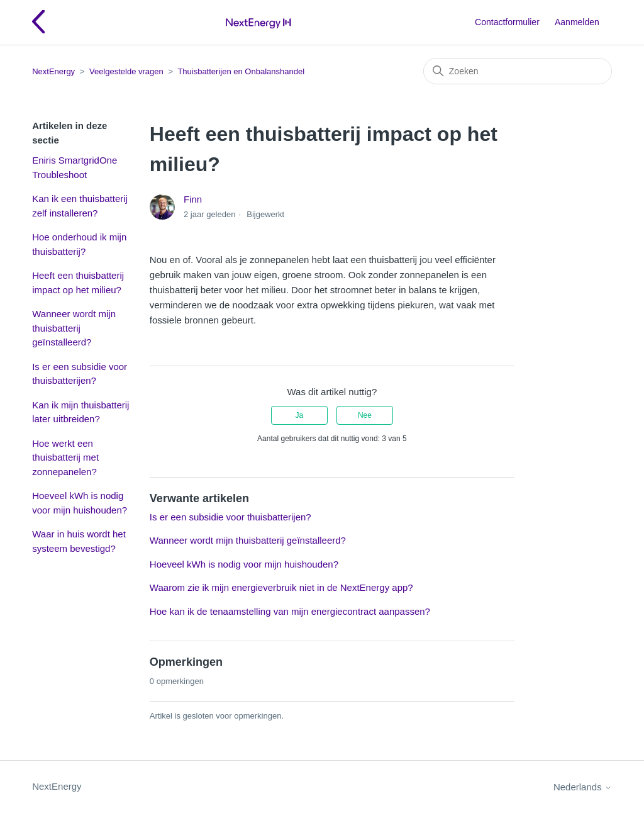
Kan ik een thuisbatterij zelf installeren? (80, 206)
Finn (193, 199)
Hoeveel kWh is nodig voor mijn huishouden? (80, 503)
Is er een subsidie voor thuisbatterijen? (80, 374)
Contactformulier (507, 22)
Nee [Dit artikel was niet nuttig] (365, 415)
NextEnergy (53, 71)
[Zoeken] (518, 71)
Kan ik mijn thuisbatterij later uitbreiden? (80, 412)
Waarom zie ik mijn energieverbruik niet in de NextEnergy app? (281, 587)
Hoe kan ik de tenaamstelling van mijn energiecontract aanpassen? (290, 611)
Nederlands (583, 787)
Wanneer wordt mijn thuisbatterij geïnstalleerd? (74, 328)
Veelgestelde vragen (126, 71)
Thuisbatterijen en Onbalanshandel (241, 71)
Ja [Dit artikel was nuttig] (299, 415)
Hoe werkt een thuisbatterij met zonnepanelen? (65, 457)
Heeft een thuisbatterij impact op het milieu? (78, 283)
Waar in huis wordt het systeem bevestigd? (79, 541)
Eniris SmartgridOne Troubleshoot (75, 167)
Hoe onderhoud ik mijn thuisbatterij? (79, 244)
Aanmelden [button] (577, 22)
